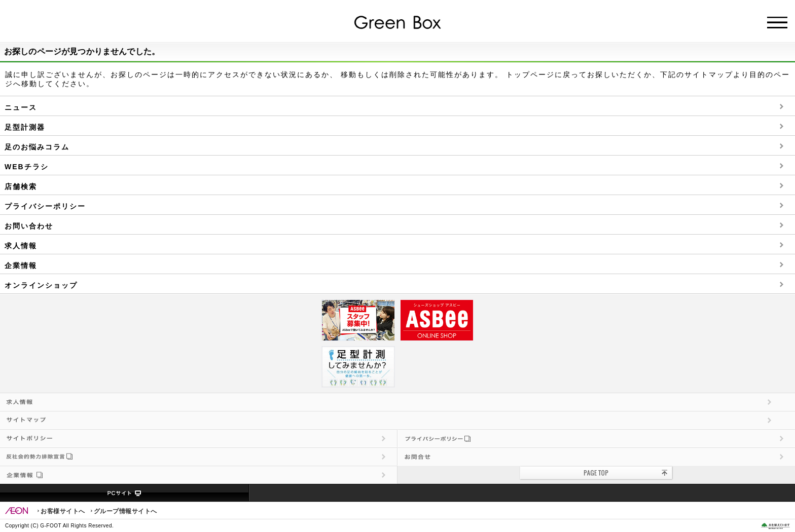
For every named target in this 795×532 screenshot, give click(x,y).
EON (17, 510)
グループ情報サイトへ (125, 511)
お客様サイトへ (63, 511)
